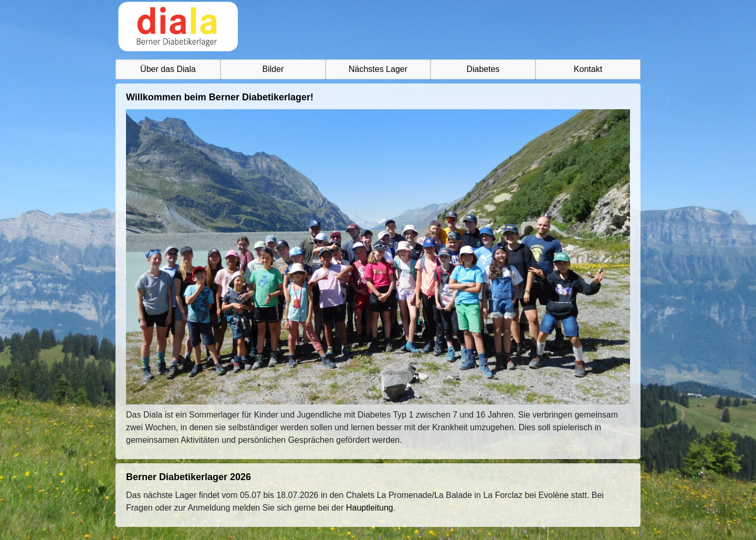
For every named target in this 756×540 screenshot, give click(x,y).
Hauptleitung (370, 508)
